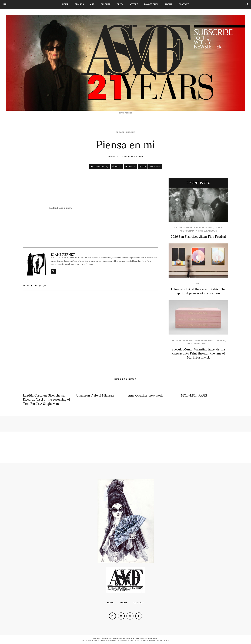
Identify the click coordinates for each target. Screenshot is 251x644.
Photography (217, 340)
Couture (176, 340)
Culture (106, 4)
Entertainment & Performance (194, 228)
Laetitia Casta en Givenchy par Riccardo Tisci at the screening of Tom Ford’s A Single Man (46, 399)
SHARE (117, 167)
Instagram (200, 340)
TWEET (130, 167)
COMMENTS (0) (100, 167)
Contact (184, 4)
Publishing (194, 344)
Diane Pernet (137, 156)
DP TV (120, 4)
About (169, 4)
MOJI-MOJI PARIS (194, 395)
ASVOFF (134, 4)
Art (92, 4)
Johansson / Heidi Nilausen (95, 395)
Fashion (79, 4)
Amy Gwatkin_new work (146, 395)
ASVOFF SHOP (151, 4)
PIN (143, 167)
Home (65, 4)
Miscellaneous (126, 132)
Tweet (206, 344)
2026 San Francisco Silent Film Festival (198, 236)
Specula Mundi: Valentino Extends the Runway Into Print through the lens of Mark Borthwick (198, 353)
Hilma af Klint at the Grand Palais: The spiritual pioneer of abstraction (198, 291)
